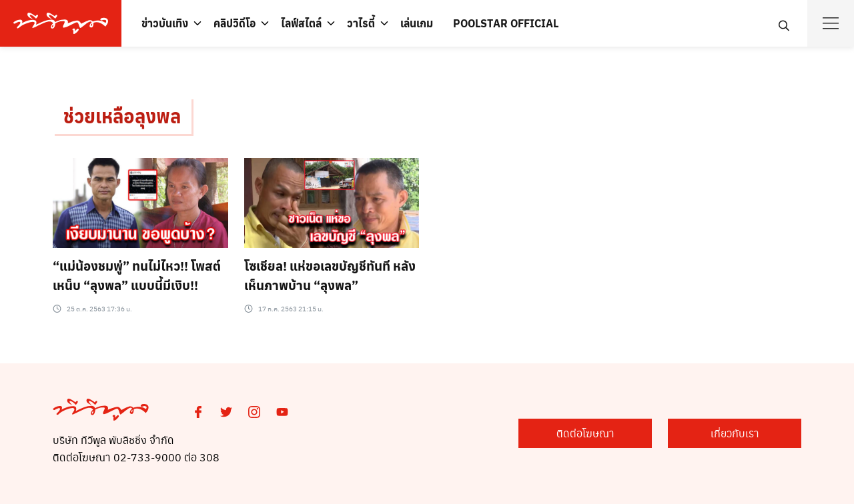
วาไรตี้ (361, 23)
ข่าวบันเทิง (165, 23)
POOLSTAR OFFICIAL (506, 23)
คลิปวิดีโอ (235, 23)
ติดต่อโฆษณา (585, 433)
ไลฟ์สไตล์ (301, 23)
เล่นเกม (417, 23)
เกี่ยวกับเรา (735, 433)
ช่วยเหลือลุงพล (122, 116)
